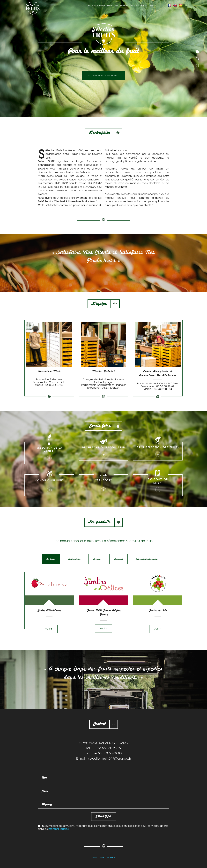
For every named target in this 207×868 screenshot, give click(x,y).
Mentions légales (104, 857)
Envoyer (104, 816)
